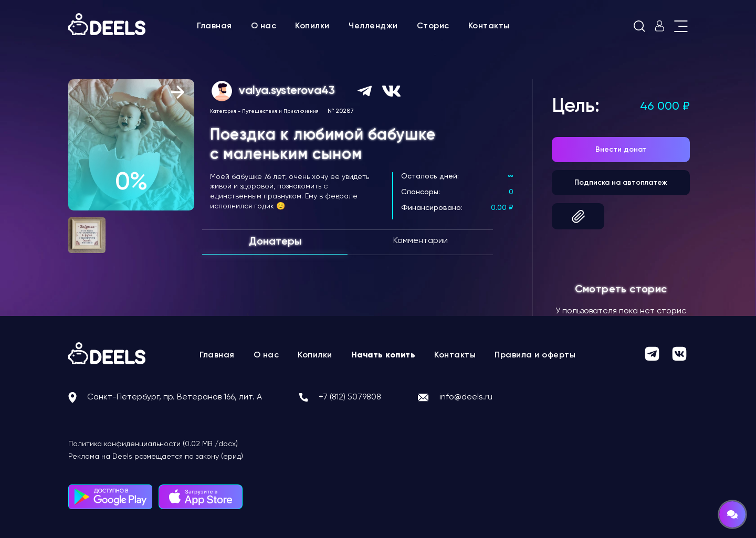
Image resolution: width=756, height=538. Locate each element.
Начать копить (384, 355)
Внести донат (621, 150)
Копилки (312, 26)
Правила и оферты (535, 355)
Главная (214, 26)
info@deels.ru (466, 397)
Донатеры (275, 242)
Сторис (433, 26)
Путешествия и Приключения (280, 111)
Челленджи (373, 26)
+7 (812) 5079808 (350, 397)
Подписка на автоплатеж (621, 183)
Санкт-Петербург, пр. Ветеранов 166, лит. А (175, 397)
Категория (223, 111)
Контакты (489, 26)
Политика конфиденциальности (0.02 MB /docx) (153, 444)
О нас (264, 26)
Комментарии (421, 241)
